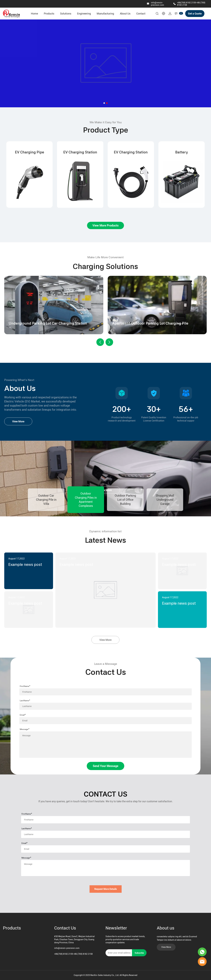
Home (34, 14)
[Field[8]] (105, 706)
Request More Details (106, 889)
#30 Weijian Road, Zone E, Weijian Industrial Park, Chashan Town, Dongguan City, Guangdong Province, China (74, 939)
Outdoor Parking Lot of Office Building (125, 500)
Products (49, 14)
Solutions (66, 14)
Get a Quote (195, 14)
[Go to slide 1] (104, 103)
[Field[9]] (105, 721)
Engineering (84, 14)
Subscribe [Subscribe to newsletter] (139, 953)
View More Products (105, 225)
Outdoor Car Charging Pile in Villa (46, 500)
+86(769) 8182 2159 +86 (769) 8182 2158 (73, 954)
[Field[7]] (105, 692)
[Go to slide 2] (107, 103)
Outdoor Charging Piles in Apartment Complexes (86, 500)
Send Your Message (105, 766)
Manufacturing (105, 14)
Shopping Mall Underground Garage (165, 500)
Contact (141, 14)
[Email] (119, 953)
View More (18, 421)
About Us (125, 14)
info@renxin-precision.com (157, 4)
